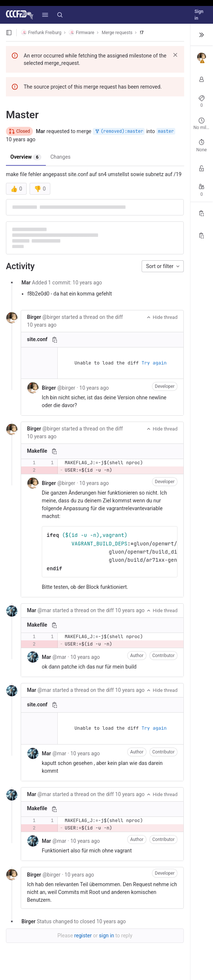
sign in (107, 936)
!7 (142, 33)
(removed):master (119, 131)
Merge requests (117, 33)
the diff (115, 317)
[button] (45, 15)
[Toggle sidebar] (202, 35)
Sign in (199, 15)
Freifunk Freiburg (41, 32)
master (166, 131)
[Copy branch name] (202, 235)
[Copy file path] (55, 340)
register (83, 936)
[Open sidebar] (9, 33)
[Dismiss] (175, 55)
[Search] (60, 15)
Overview (26, 157)
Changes (60, 157)
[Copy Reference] (202, 213)
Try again (154, 363)
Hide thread (162, 317)
